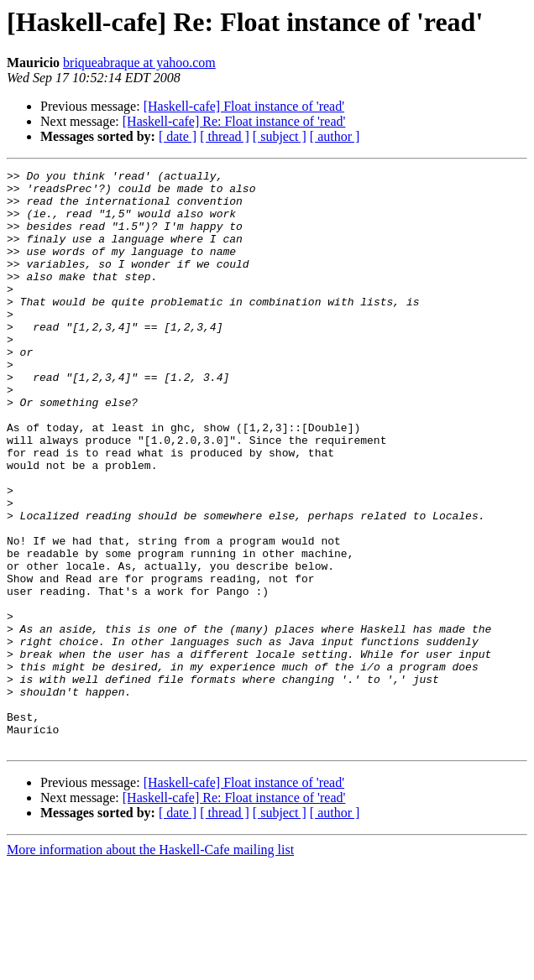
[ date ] (178, 136)
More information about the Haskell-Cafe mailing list (150, 965)
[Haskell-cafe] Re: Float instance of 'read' (234, 121)
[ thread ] (225, 136)
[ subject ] (280, 136)
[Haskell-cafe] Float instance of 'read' (244, 106)
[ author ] (335, 136)
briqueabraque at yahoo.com (139, 63)
